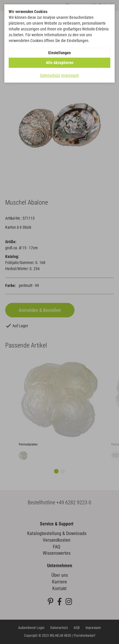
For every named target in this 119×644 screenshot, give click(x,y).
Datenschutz (50, 75)
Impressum (70, 75)
